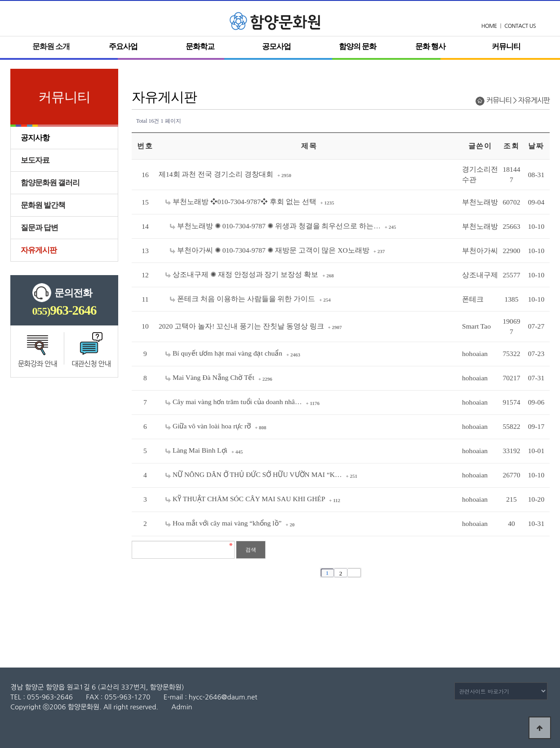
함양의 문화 (358, 47)
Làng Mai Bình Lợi (197, 450)
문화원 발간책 (43, 205)
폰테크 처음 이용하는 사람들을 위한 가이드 (243, 299)
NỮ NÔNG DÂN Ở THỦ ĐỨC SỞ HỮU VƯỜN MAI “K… (255, 474)
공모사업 (276, 47)
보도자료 (35, 160)
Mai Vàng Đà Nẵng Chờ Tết (211, 377)
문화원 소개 (51, 47)
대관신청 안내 (91, 364)
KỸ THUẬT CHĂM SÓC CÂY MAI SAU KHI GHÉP (246, 499)
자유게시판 (39, 250)
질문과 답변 (39, 228)
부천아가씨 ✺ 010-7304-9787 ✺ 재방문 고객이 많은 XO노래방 (271, 250)
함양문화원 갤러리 (50, 183)
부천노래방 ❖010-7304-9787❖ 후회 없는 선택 (242, 202)
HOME (489, 26)
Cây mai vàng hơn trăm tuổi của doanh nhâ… (235, 402)
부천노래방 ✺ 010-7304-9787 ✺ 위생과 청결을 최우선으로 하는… (276, 226)
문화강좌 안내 (37, 364)
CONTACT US (520, 26)
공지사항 (35, 138)
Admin (182, 707)
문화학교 (200, 47)
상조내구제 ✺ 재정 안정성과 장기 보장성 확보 (243, 274)
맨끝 (354, 573)
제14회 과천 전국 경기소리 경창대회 (217, 174)
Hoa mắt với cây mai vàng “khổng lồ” (224, 523)
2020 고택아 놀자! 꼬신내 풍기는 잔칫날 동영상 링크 (242, 326)
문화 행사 (430, 47)
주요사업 (123, 47)
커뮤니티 (506, 47)
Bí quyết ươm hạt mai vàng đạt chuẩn (225, 353)
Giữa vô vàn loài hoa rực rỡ (209, 426)
